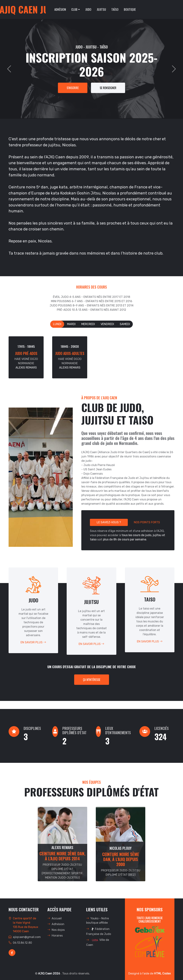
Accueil (55, 918)
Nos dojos (56, 930)
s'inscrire (73, 88)
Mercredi (88, 324)
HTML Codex (162, 973)
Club (74, 9)
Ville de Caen (98, 942)
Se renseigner (108, 88)
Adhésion (60, 9)
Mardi (71, 324)
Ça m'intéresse (92, 680)
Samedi (125, 324)
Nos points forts (147, 522)
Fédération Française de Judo (99, 931)
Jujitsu (101, 9)
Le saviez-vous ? (109, 522)
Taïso (115, 9)
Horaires (55, 936)
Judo (88, 9)
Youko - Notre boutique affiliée (97, 921)
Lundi (57, 324)
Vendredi (107, 324)
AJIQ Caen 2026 (49, 973)
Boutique (130, 9)
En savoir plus (33, 642)
